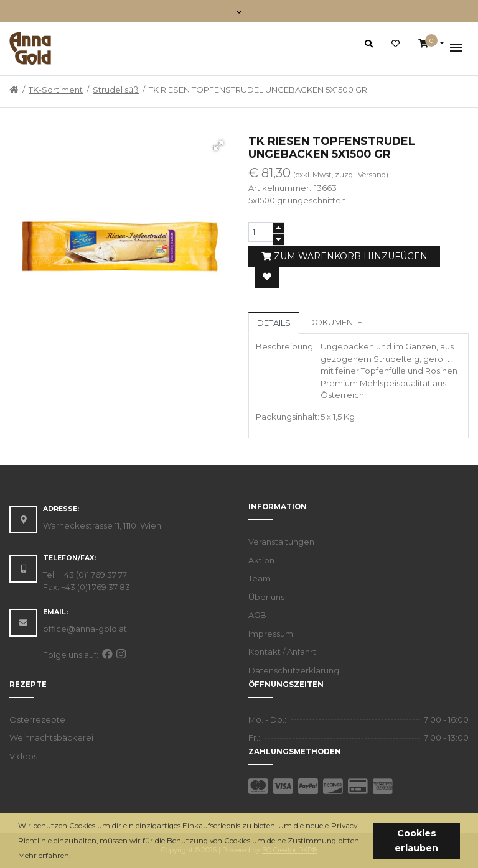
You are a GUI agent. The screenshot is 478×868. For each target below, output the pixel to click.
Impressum (271, 634)
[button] (74, 856)
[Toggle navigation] (239, 11)
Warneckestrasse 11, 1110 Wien (102, 525)
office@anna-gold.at (85, 629)
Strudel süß (116, 90)
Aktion (261, 560)
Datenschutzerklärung (294, 670)
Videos (23, 756)
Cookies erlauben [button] (416, 841)
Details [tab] (274, 323)
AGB (257, 615)
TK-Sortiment (56, 90)
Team (260, 578)
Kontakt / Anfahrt (282, 652)
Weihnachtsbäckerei (51, 737)
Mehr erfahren (44, 856)
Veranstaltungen (281, 542)
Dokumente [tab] (335, 322)
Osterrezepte (37, 719)
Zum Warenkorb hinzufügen (344, 256)
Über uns (266, 597)
